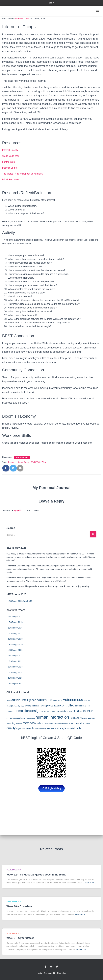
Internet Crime (9, 168)
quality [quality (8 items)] (11, 728)
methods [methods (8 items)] (29, 723)
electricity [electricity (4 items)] (61, 711)
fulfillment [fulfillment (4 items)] (79, 711)
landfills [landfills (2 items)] (77, 718)
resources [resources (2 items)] (38, 729)
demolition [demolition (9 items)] (22, 711)
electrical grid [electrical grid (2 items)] (51, 711)
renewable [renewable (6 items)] (28, 728)
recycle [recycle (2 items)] (19, 729)
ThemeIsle (62, 973)
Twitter (57, 967)
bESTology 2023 (15, 667)
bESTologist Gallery (51, 788)
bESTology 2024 (15, 672)
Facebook (46, 967)
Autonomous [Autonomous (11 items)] (73, 700)
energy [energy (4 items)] (70, 711)
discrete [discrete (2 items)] (44, 711)
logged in (18, 510)
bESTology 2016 (15, 628)
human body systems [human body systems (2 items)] (28, 718)
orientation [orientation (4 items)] (79, 723)
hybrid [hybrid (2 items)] (72, 718)
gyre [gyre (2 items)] (8, 718)
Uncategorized (14, 684)
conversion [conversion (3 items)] (80, 706)
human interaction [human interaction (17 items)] (52, 717)
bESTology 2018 (15, 639)
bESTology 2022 (15, 661)
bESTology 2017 (15, 633)
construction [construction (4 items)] (53, 706)
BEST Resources (11, 180)
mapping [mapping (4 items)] (11, 723)
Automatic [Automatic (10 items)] (44, 700)
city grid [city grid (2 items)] (23, 706)
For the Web (8, 162)
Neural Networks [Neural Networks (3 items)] (61, 723)
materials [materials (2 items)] (19, 723)
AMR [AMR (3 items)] (9, 700)
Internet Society (10, 150)
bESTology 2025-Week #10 (20, 601)
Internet (12, 462)
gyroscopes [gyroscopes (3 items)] (15, 718)
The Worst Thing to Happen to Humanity (23, 174)
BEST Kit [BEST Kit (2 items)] (87, 700)
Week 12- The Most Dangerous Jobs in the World (36, 875)
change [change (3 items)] (10, 706)
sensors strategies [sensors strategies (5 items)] (57, 728)
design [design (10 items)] (35, 711)
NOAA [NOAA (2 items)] (71, 723)
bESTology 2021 (15, 656)
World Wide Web (11, 156)
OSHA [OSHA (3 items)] (88, 723)
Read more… (90, 883)
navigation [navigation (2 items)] (50, 723)
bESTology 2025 (15, 678)
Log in (51, 3)
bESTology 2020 (15, 650)
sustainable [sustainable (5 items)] (75, 728)
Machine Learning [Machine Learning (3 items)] (88, 718)
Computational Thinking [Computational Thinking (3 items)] (36, 706)
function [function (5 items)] (89, 711)
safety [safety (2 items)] (44, 729)
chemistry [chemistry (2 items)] (17, 706)
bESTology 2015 (15, 622)
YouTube (51, 967)
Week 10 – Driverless (19, 906)
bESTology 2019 (22, 457)
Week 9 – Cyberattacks (20, 938)
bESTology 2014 (15, 617)
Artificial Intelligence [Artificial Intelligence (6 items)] (24, 700)
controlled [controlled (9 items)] (67, 705)
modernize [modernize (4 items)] (41, 723)
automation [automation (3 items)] (57, 700)
